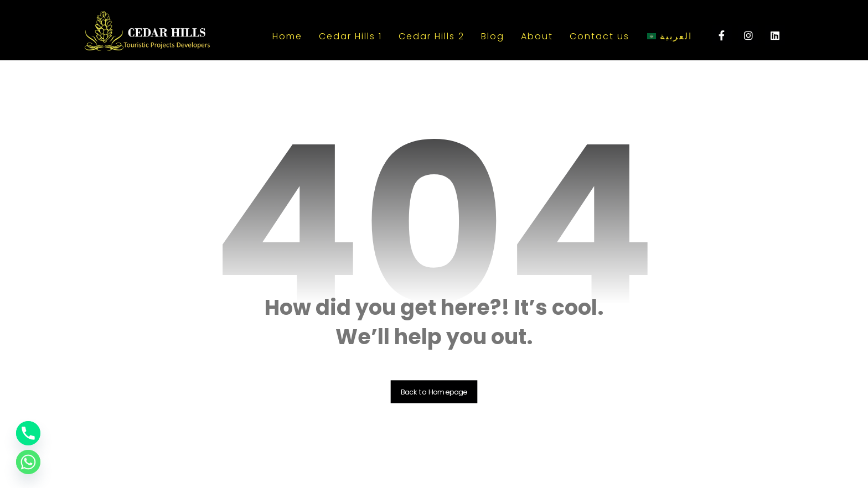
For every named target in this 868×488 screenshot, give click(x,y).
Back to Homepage (434, 392)
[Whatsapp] (28, 462)
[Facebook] (722, 35)
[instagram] (748, 35)
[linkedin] (775, 35)
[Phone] (28, 433)
